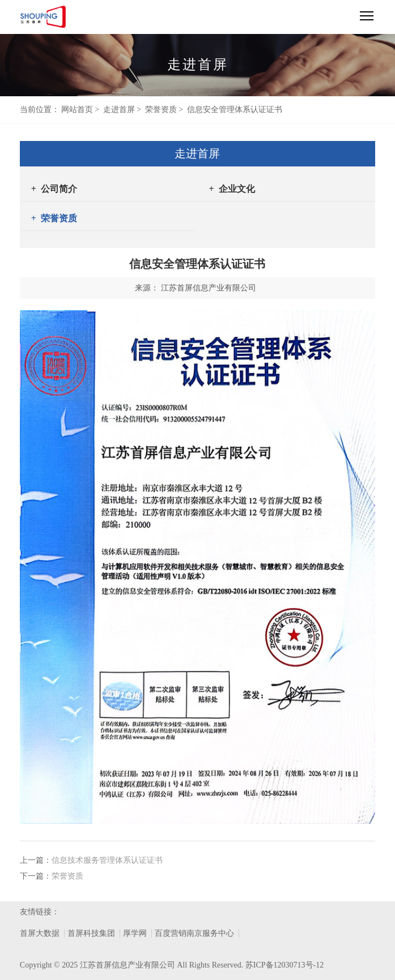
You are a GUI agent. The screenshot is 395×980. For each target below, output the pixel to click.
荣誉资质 (161, 110)
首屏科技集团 (91, 933)
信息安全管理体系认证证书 (235, 110)
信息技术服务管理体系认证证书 (107, 860)
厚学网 (135, 933)
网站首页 (77, 110)
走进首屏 (119, 110)
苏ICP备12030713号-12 (284, 965)
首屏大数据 (40, 933)
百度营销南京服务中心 (194, 933)
